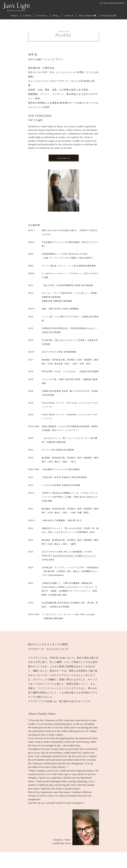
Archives (42, 16)
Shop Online (86, 16)
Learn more (64, 158)
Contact (69, 16)
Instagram (107, 16)
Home (14, 16)
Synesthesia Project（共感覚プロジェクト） (75, 556)
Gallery (27, 16)
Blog (55, 16)
